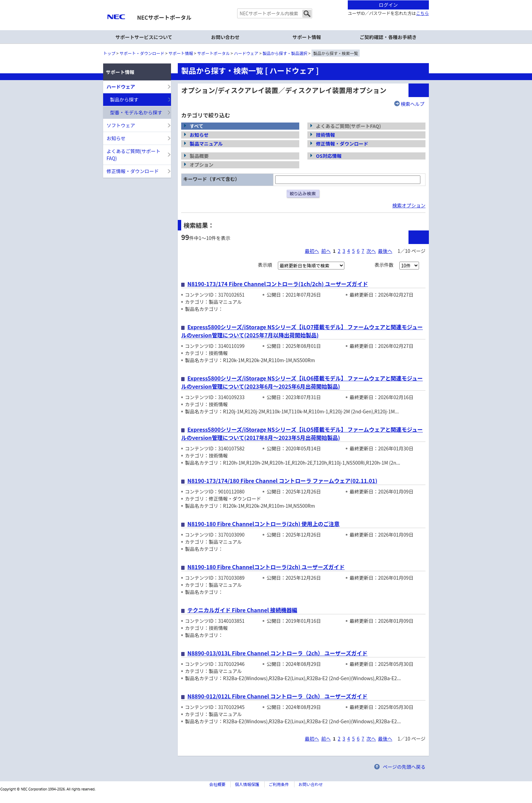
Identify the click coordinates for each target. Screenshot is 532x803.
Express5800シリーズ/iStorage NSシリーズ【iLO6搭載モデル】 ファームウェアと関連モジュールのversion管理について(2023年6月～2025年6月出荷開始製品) (302, 382)
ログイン (388, 5)
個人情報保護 (247, 784)
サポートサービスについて (144, 37)
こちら (422, 13)
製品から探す (124, 99)
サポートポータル (213, 53)
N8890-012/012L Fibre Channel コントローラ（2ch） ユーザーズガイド (277, 696)
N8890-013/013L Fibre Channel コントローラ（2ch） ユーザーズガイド (277, 653)
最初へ (312, 251)
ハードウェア (246, 53)
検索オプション (409, 205)
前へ (326, 251)
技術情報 (325, 135)
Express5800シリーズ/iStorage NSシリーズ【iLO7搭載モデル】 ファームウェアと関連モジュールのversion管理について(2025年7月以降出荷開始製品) (302, 331)
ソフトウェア (121, 125)
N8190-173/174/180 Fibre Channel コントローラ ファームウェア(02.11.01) (282, 481)
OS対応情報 (329, 156)
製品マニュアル (206, 144)
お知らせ (199, 135)
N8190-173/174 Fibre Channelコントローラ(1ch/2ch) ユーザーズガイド (278, 284)
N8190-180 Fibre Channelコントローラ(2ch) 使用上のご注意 (263, 524)
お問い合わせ (225, 37)
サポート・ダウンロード (142, 53)
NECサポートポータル (164, 17)
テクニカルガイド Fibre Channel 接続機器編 (242, 610)
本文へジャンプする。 (266, 1)
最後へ (385, 251)
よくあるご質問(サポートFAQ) (134, 155)
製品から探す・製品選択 (285, 53)
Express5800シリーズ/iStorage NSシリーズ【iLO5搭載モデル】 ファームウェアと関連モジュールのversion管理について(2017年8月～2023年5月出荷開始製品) (302, 433)
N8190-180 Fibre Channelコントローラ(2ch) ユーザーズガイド (266, 567)
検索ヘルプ (413, 104)
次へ (371, 251)
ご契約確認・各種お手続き (388, 37)
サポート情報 (181, 53)
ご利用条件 (279, 784)
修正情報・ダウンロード (342, 144)
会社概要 (217, 784)
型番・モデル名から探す (136, 112)
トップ (109, 53)
